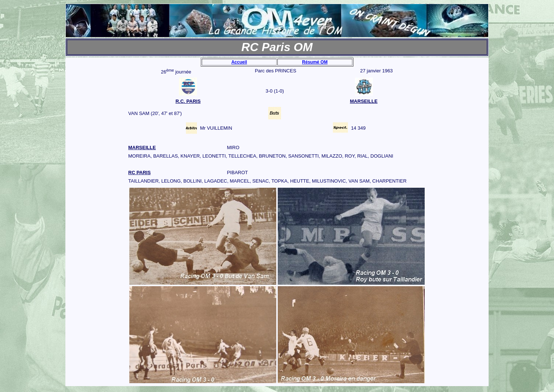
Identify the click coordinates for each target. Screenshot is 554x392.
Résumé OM (315, 62)
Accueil (239, 62)
